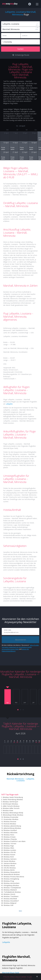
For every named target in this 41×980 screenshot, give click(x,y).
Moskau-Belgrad (10, 903)
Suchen (20, 49)
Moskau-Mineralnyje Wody (13, 813)
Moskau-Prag (9, 881)
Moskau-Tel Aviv (10, 844)
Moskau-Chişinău (10, 839)
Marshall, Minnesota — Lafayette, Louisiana (21, 780)
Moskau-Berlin (9, 870)
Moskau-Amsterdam (12, 883)
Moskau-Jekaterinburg (12, 826)
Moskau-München (11, 833)
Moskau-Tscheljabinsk (12, 888)
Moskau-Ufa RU (10, 852)
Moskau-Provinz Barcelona (14, 877)
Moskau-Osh (9, 905)
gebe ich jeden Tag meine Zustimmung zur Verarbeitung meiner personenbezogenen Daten (20, 647)
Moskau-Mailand (10, 890)
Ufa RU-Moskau (10, 868)
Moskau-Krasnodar (11, 817)
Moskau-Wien (9, 848)
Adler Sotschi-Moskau (11, 806)
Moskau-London (10, 850)
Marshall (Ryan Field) (11, 973)
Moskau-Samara (10, 859)
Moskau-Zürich (9, 894)
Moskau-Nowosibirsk (12, 872)
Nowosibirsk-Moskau (12, 874)
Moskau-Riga (9, 846)
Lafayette (9, 404)
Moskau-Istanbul (10, 830)
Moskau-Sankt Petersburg (13, 797)
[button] (18, 710)
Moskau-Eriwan (10, 837)
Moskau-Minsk (9, 866)
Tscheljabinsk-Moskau (12, 892)
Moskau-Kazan (9, 855)
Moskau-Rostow (10, 821)
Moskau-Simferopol (10, 802)
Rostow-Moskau (10, 824)
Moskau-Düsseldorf (11, 901)
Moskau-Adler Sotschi (11, 808)
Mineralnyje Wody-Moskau (13, 815)
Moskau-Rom (9, 857)
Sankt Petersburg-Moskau (13, 799)
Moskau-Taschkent (11, 896)
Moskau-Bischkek (10, 899)
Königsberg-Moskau (11, 885)
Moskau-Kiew (8, 810)
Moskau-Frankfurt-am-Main (15, 841)
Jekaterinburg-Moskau (12, 828)
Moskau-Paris (9, 835)
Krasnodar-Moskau (11, 819)
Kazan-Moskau (9, 861)
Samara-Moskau (10, 863)
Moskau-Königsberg (11, 879)
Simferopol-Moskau (10, 804)
